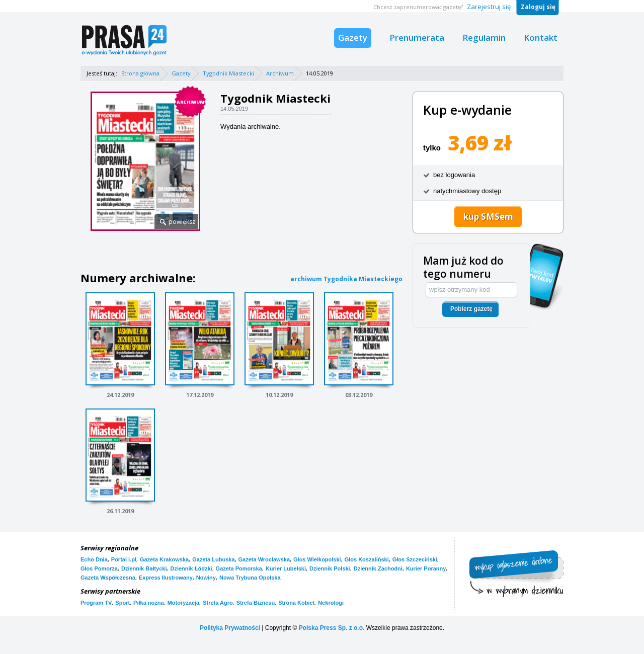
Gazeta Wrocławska (264, 559)
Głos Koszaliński (367, 559)
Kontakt (541, 37)
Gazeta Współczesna (108, 578)
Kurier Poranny (426, 568)
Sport (123, 603)
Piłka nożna (149, 603)
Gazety (353, 37)
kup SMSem (488, 217)
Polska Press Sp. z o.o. (332, 628)
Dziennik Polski (330, 568)
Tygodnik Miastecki (228, 73)
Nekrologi (331, 603)
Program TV (96, 603)
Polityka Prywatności (230, 628)
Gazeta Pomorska (239, 568)
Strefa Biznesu (256, 603)
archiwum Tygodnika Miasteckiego (346, 279)
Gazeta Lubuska (213, 559)
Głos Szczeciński (415, 559)
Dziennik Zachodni (378, 568)
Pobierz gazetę (471, 309)
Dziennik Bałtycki (144, 568)
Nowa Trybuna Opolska (250, 578)
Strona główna (140, 73)
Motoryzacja (184, 603)
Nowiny (206, 578)
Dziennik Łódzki (191, 568)
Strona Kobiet (296, 603)
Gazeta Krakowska (164, 559)
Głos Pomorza (99, 568)
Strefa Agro (218, 603)
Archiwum (280, 73)
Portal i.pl (124, 559)
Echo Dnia (94, 559)
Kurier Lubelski (286, 568)
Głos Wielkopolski (317, 559)
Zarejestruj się (489, 7)
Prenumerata (417, 37)
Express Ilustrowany (166, 578)
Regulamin (484, 37)
